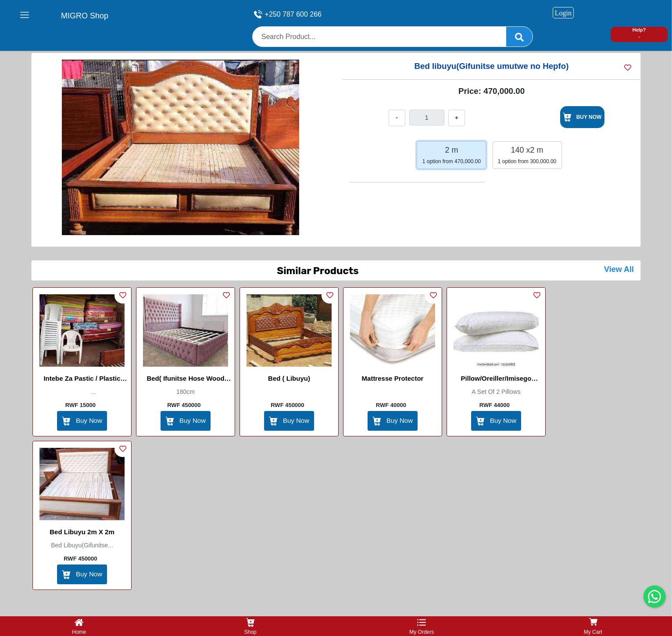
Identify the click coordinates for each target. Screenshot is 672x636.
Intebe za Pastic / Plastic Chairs (82, 380)
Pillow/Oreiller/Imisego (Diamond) (496, 380)
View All (619, 269)
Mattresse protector (393, 378)
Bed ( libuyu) (289, 378)
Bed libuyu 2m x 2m (82, 532)
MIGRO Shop (85, 16)
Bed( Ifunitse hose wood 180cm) (185, 380)
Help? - (639, 33)
